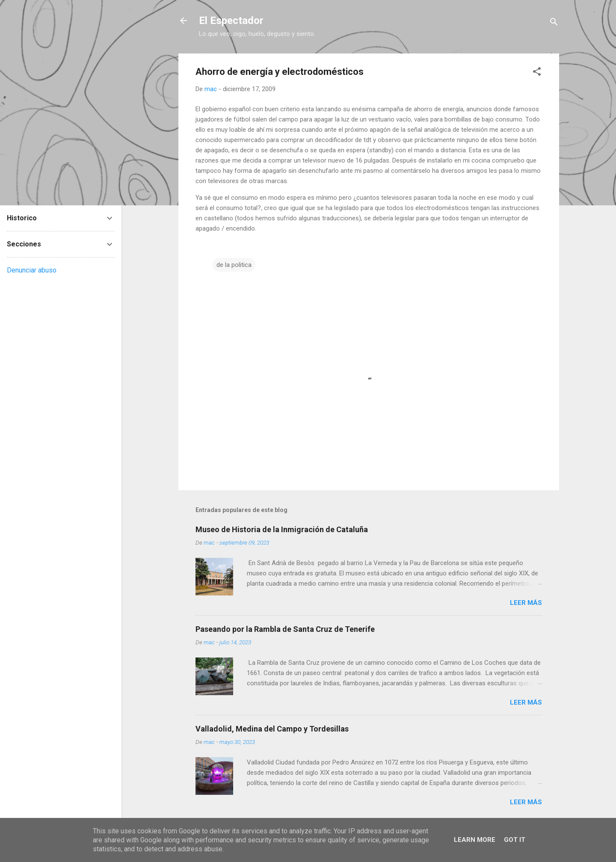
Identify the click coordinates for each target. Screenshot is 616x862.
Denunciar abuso (32, 270)
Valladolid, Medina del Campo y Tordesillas (272, 729)
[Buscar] (554, 23)
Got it (515, 840)
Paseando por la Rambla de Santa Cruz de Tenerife (285, 629)
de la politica (234, 265)
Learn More (475, 840)
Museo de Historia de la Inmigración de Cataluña (282, 529)
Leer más (526, 603)
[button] (537, 73)
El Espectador (231, 21)
